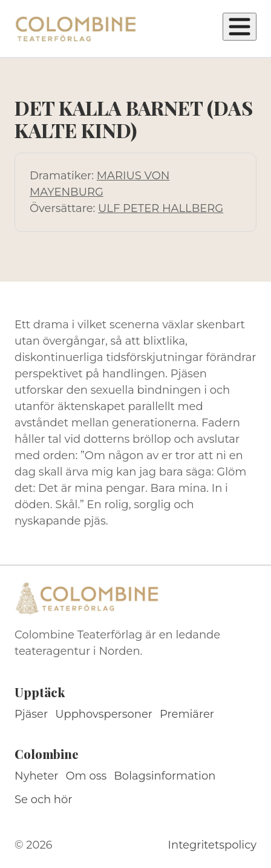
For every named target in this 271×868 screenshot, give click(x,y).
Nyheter (37, 776)
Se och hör (44, 800)
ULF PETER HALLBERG (161, 208)
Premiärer (187, 714)
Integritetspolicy (212, 845)
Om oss (87, 776)
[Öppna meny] (240, 27)
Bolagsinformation (165, 776)
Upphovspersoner (104, 714)
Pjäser (31, 714)
